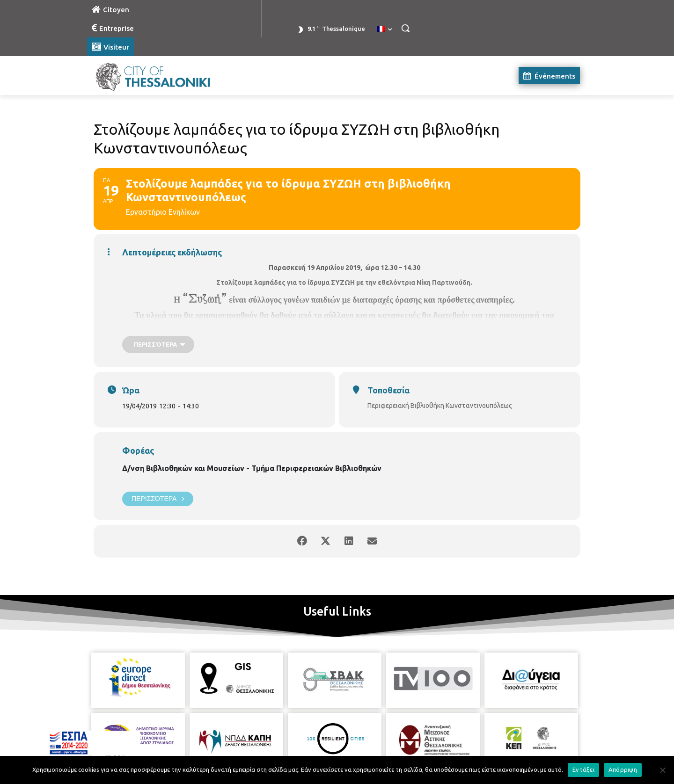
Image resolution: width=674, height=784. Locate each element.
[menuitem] (384, 29)
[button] (405, 28)
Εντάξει (583, 769)
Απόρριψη (623, 769)
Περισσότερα (158, 499)
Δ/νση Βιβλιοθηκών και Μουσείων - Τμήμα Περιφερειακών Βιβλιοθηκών (252, 468)
